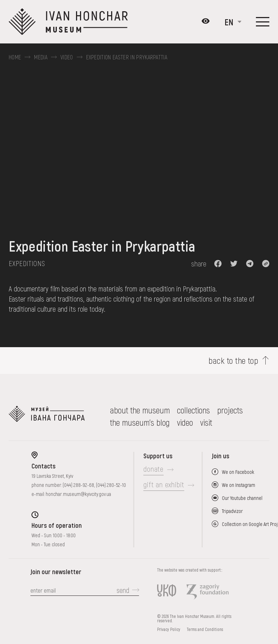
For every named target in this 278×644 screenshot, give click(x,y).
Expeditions (27, 263)
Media (41, 57)
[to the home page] (47, 416)
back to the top (233, 361)
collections (193, 410)
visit (206, 422)
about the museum (140, 410)
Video (67, 57)
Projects (230, 410)
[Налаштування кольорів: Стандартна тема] (206, 22)
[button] (218, 264)
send (123, 590)
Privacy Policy (169, 629)
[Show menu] (263, 22)
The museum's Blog (140, 422)
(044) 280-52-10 (111, 485)
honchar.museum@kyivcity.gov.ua (78, 494)
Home (15, 57)
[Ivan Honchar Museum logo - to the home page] (71, 22)
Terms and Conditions (205, 629)
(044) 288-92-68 (78, 485)
